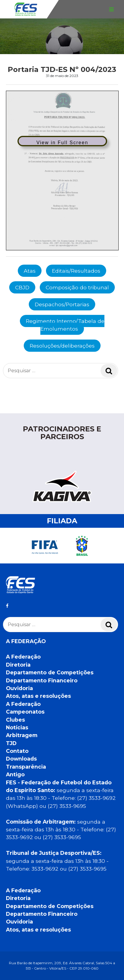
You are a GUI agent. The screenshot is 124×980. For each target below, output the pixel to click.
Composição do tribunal (77, 287)
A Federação (23, 657)
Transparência (26, 767)
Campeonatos (25, 712)
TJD (11, 743)
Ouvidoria (19, 688)
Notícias (17, 727)
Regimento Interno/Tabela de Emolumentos (65, 325)
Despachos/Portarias (62, 304)
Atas (30, 271)
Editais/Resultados (76, 271)
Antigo (15, 774)
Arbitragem (22, 735)
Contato (17, 751)
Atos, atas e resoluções (38, 696)
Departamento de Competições (50, 672)
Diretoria (18, 665)
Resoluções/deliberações (62, 346)
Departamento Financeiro (42, 680)
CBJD (22, 287)
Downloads (21, 759)
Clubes (15, 720)
